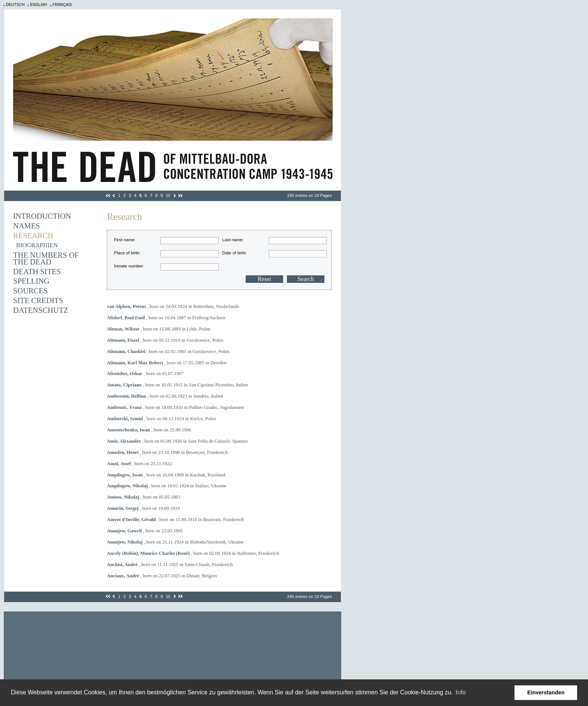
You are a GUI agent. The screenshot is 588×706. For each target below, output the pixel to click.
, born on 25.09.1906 (149, 430)
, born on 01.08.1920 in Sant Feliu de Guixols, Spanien (177, 441)
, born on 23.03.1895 (145, 531)
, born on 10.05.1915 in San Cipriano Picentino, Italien (177, 385)
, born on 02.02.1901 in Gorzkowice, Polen (168, 351)
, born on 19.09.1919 (143, 508)
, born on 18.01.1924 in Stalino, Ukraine (167, 486)
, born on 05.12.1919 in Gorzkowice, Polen (165, 340)
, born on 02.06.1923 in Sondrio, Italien (165, 396)
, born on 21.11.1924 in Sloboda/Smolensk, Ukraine (175, 542)
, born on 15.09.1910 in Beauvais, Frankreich (175, 520)
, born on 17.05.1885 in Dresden (167, 363)
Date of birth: (235, 253)
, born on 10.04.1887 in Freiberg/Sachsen (166, 318)
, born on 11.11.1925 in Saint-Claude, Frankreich (170, 565)
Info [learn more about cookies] (461, 692)
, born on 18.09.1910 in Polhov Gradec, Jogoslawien (175, 407)
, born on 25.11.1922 (139, 464)
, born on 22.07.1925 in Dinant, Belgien (162, 576)
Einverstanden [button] (546, 692)
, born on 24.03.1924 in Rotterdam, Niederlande (173, 306)
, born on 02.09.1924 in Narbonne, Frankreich (193, 553)
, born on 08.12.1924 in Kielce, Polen (161, 419)
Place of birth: (127, 253)
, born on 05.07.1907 (145, 374)
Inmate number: (129, 266)
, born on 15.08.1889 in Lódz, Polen (158, 329)
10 (168, 195)
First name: (125, 240)
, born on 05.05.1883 (144, 497)
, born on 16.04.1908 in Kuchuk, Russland (166, 475)
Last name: (233, 240)
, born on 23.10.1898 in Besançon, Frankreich (167, 452)
